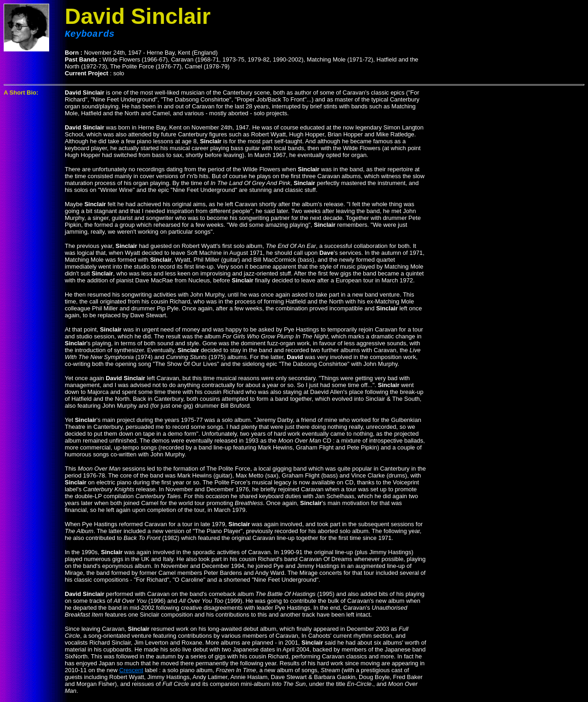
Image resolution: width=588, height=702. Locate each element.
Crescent (131, 672)
